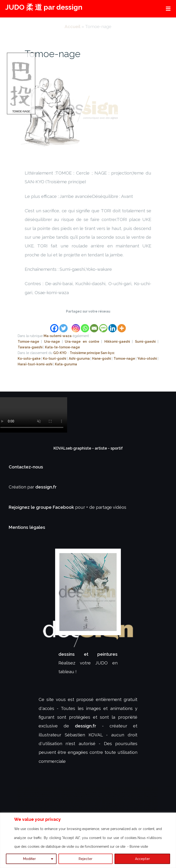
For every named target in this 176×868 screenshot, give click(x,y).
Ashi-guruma (80, 359)
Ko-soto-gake (29, 359)
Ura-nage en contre (83, 342)
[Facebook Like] (70, 322)
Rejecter (86, 859)
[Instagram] (76, 325)
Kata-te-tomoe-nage (62, 347)
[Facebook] (54, 325)
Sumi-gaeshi (146, 342)
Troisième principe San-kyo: (92, 353)
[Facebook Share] (69, 322)
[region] (88, 840)
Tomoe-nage (53, 54)
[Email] (94, 325)
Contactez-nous (26, 467)
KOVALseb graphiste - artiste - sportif (88, 448)
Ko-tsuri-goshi (55, 359)
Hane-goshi (102, 359)
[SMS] (103, 325)
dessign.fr (46, 487)
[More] (122, 325)
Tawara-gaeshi (31, 347)
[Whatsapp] (85, 325)
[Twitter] (63, 325)
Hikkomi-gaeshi (118, 342)
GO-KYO (60, 353)
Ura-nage (53, 342)
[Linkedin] (113, 325)
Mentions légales (27, 527)
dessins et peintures (88, 654)
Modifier (29, 859)
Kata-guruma (66, 364)
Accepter (142, 859)
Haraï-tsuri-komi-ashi (35, 364)
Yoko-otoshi (147, 359)
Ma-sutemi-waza (58, 336)
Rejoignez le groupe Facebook (42, 507)
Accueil (72, 26)
